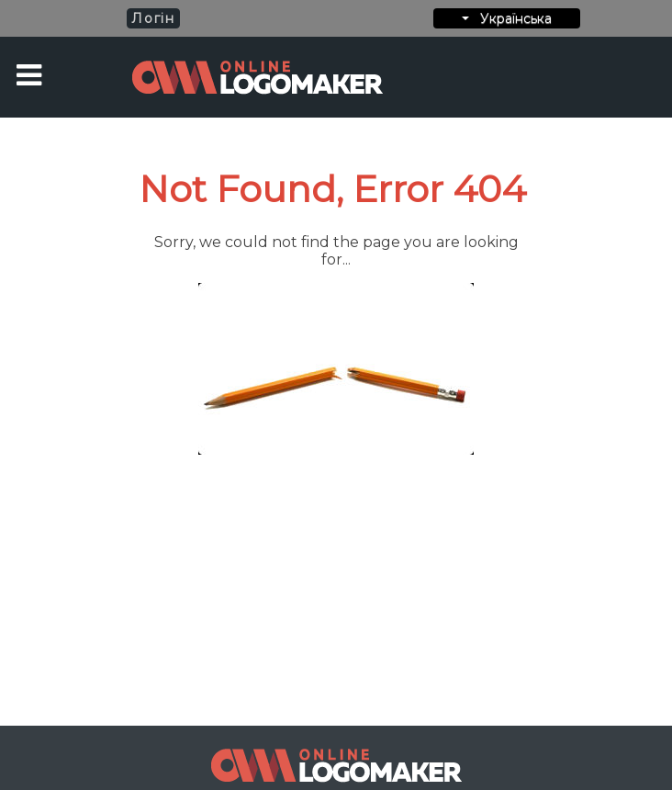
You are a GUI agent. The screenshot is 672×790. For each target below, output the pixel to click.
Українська (507, 18)
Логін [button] (153, 18)
